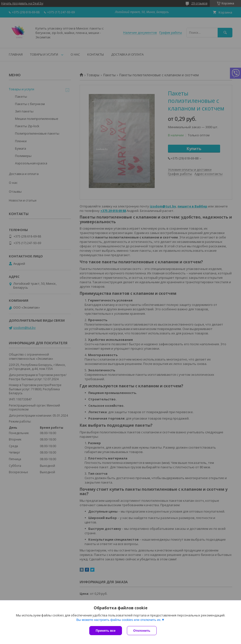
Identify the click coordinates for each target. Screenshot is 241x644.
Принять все (106, 631)
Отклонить (142, 631)
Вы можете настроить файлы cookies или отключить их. (119, 620)
